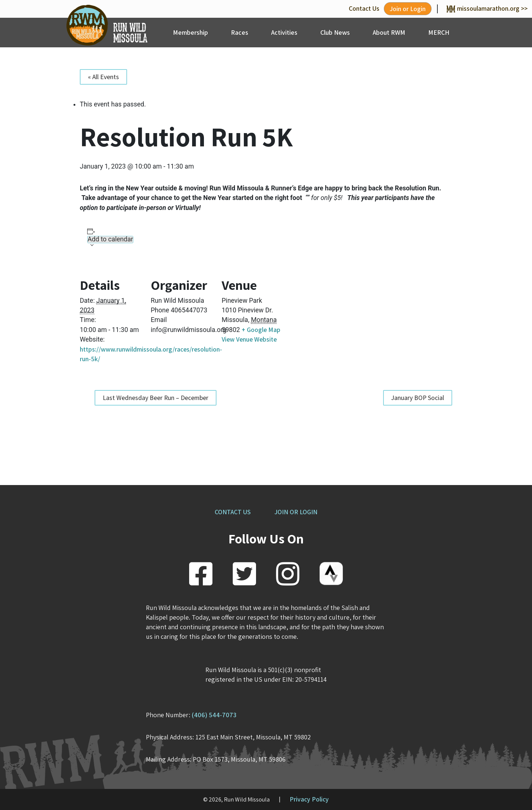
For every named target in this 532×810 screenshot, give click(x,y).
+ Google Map (261, 330)
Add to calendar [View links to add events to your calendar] (110, 239)
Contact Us (364, 8)
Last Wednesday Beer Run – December (156, 398)
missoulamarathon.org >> (487, 8)
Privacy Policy (309, 799)
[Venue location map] (323, 313)
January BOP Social (418, 398)
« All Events (103, 77)
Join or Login (408, 9)
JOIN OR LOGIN (296, 512)
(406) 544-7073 (214, 715)
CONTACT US (233, 512)
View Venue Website (249, 339)
